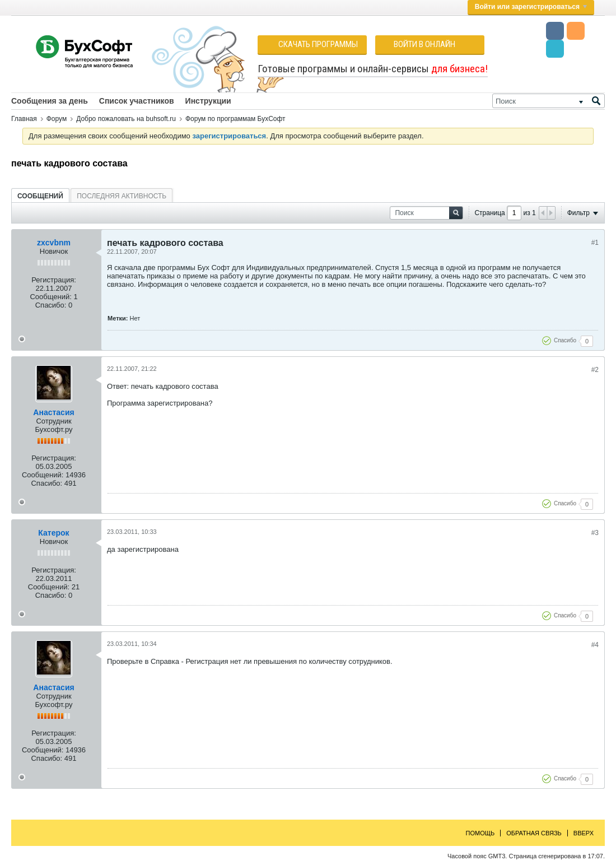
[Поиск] (549, 101)
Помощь (480, 833)
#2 (595, 370)
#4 (595, 645)
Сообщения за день (50, 101)
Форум (57, 119)
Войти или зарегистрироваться (531, 7)
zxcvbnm (54, 243)
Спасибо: (51, 305)
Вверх (584, 833)
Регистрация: (54, 280)
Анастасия (53, 412)
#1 (595, 243)
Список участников (137, 101)
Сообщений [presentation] (40, 196)
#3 (595, 533)
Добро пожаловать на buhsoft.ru (126, 119)
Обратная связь (534, 833)
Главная (24, 119)
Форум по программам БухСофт (235, 119)
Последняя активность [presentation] (122, 196)
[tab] (40, 196)
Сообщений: (50, 297)
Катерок (53, 533)
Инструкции (208, 101)
